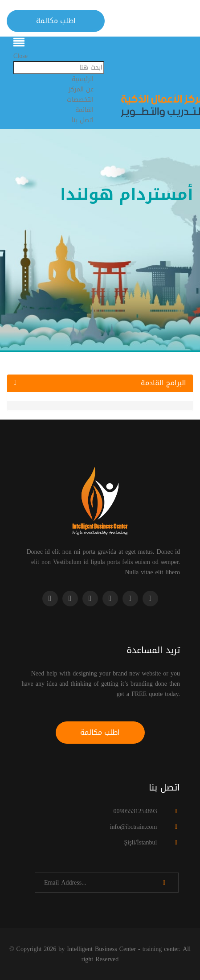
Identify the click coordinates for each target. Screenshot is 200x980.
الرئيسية (83, 79)
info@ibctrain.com (134, 827)
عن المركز (81, 89)
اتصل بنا (83, 120)
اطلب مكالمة (56, 21)
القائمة (84, 110)
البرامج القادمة (100, 383)
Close (20, 56)
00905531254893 (135, 811)
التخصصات (80, 100)
